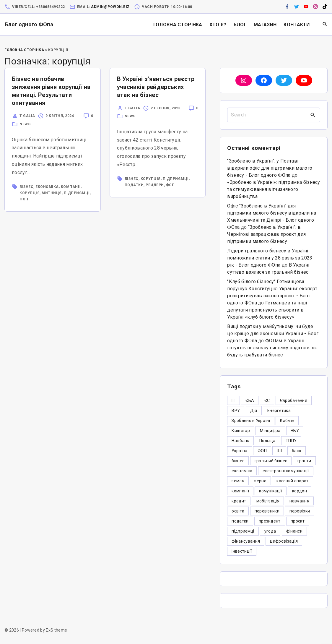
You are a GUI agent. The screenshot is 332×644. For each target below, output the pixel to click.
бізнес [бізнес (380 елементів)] (238, 461)
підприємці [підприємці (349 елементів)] (243, 531)
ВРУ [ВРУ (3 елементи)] (236, 411)
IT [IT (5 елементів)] (233, 400)
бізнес (26, 187)
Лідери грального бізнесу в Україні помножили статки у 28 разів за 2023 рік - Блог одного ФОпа (270, 258)
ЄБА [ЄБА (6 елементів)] (250, 400)
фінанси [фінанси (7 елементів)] (294, 531)
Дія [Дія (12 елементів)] (254, 411)
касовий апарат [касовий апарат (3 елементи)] (292, 481)
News (25, 124)
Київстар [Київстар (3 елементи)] (241, 431)
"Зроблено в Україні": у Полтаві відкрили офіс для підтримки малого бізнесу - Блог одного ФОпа (270, 168)
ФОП (24, 199)
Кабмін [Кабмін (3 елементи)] (287, 421)
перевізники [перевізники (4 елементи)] (267, 511)
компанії (71, 187)
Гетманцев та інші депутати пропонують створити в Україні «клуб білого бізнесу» (267, 310)
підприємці (77, 193)
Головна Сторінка (24, 50)
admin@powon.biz (110, 7)
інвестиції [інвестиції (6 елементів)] (242, 551)
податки (134, 185)
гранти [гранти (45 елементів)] (304, 461)
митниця (52, 193)
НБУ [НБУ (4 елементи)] (295, 431)
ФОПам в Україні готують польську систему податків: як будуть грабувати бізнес (272, 348)
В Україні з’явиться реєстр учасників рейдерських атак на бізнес (156, 87)
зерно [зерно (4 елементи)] (260, 481)
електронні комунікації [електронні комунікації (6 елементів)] (286, 471)
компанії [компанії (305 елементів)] (240, 491)
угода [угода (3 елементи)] (270, 531)
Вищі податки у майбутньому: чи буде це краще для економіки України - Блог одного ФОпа (273, 334)
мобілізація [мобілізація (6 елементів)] (268, 501)
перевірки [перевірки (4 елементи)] (300, 511)
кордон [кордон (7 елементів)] (300, 491)
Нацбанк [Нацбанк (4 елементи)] (240, 441)
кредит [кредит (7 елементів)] (239, 501)
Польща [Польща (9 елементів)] (267, 441)
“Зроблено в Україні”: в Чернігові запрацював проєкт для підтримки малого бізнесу (266, 234)
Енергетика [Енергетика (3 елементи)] (279, 411)
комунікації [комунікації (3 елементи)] (271, 491)
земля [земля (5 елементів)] (238, 481)
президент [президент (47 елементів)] (270, 521)
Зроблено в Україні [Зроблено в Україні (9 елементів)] (251, 421)
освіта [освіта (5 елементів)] (238, 511)
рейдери (155, 185)
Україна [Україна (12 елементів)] (239, 451)
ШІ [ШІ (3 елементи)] (279, 451)
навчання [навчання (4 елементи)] (299, 501)
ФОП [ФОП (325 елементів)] (262, 451)
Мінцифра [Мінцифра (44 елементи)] (270, 431)
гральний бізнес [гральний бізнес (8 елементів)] (271, 461)
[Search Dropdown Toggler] (325, 25)
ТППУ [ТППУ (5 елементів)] (291, 441)
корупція (30, 193)
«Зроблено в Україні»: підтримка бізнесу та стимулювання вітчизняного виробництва (274, 189)
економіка (47, 187)
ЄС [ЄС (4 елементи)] (267, 400)
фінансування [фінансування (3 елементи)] (246, 541)
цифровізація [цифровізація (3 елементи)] (284, 541)
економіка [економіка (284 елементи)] (242, 471)
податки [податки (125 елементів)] (240, 521)
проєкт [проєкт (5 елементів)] (298, 521)
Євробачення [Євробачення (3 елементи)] (294, 400)
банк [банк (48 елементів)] (297, 451)
